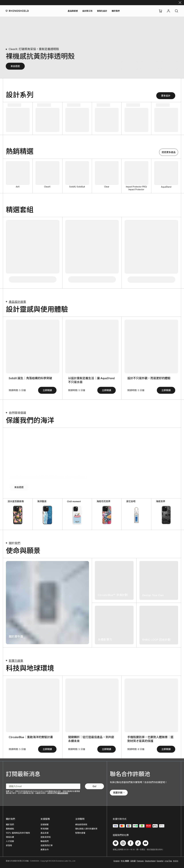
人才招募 (10, 841)
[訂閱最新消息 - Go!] (94, 786)
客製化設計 (102, 11)
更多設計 (166, 96)
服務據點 (10, 829)
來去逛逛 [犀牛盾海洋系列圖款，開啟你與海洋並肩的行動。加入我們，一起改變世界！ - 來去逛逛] (19, 487)
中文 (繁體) (125, 861)
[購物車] (160, 11)
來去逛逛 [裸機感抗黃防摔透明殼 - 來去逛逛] (15, 66)
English (117, 861)
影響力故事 (15, 661)
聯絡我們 (45, 841)
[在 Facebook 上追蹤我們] (131, 843)
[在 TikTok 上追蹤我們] (138, 843)
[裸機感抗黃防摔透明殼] (129, 65)
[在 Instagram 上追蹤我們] (123, 843)
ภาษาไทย (168, 861)
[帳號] (168, 11)
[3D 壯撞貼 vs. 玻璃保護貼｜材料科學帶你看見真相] (151, 346)
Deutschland (150, 861)
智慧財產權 (80, 833)
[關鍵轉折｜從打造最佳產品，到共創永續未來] (92, 705)
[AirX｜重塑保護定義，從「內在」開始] (33, 346)
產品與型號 (73, 11)
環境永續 (10, 837)
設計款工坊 (87, 11)
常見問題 (45, 829)
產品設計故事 (16, 302)
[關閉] (180, 3)
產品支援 (45, 833)
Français (140, 861)
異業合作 (45, 850)
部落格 (9, 845)
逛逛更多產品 (169, 152)
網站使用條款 (63, 793)
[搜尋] (177, 11)
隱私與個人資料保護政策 (86, 829)
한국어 (176, 861)
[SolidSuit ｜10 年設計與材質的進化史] (92, 346)
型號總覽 (45, 824)
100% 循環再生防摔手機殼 (18, 833)
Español (160, 861)
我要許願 (119, 793)
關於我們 (116, 11)
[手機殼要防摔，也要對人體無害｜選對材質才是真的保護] (151, 705)
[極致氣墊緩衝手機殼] (170, 65)
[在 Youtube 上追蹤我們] (145, 843)
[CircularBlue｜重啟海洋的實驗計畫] (33, 705)
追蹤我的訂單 (47, 845)
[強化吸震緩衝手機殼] (149, 65)
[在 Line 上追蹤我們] (116, 843)
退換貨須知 (46, 837)
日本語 (133, 861)
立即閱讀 (47, 390)
